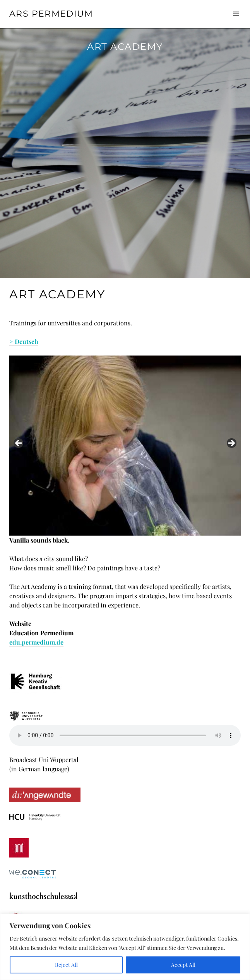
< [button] (19, 444)
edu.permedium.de (36, 642)
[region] (125, 947)
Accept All (183, 965)
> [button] (231, 444)
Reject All (66, 965)
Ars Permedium (51, 14)
